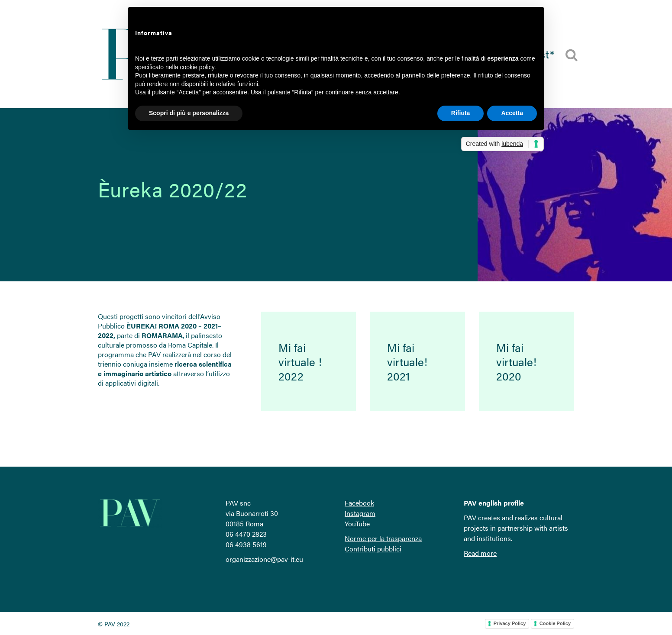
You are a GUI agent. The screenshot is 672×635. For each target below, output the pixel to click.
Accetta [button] (512, 113)
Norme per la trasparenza (383, 538)
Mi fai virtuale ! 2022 (300, 362)
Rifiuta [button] (461, 113)
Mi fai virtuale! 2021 (407, 362)
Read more (480, 553)
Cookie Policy (555, 623)
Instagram (360, 513)
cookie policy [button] (197, 67)
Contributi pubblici (373, 549)
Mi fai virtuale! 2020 (516, 362)
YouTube (357, 524)
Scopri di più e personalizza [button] (189, 113)
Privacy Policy (510, 623)
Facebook (359, 503)
